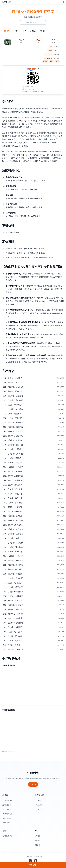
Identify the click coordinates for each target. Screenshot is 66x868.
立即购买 (33, 865)
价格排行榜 (6, 823)
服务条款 (37, 841)
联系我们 (37, 836)
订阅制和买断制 (7, 836)
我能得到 (16, 31)
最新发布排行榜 (7, 814)
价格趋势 (43, 31)
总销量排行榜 (7, 805)
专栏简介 (6, 31)
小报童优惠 (38, 805)
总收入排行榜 (7, 809)
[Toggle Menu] (63, 2)
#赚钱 (57, 62)
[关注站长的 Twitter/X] (30, 861)
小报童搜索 (38, 800)
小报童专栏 (33, 773)
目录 (25, 31)
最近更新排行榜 (7, 818)
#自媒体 (45, 62)
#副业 (52, 62)
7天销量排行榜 (7, 800)
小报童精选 (38, 809)
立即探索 (33, 784)
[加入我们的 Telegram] (36, 861)
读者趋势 (33, 31)
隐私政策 (37, 845)
